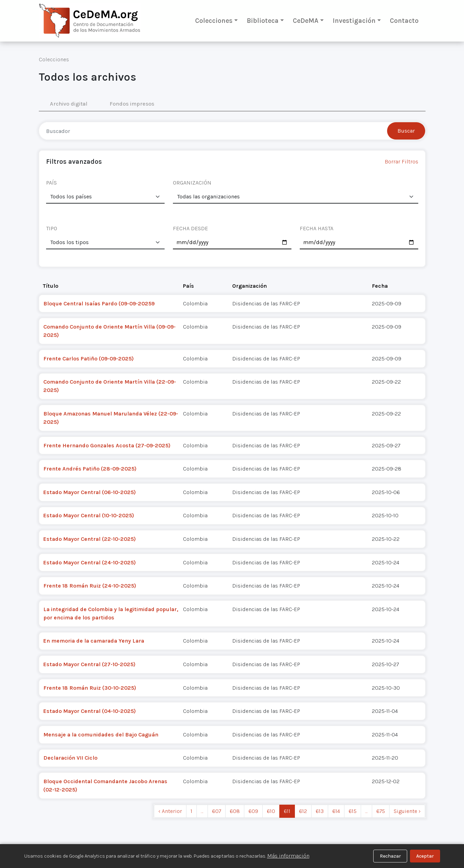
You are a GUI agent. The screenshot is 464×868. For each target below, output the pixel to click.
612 (303, 811)
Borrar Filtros (401, 162)
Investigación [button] (354, 21)
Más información (288, 856)
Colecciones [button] (214, 21)
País (189, 286)
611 (287, 811)
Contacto (404, 21)
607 (217, 811)
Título (51, 286)
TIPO (52, 228)
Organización (249, 286)
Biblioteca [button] (263, 21)
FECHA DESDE (190, 228)
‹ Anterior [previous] (170, 811)
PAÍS (51, 183)
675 (381, 811)
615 (353, 811)
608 (235, 811)
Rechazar (390, 856)
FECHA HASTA (317, 228)
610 (271, 811)
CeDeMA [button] (306, 21)
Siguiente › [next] (407, 811)
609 (253, 811)
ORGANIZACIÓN (192, 183)
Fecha (380, 286)
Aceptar (425, 856)
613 (320, 811)
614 (336, 811)
